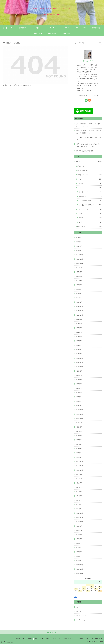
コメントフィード (81, 616)
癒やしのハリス (88, 61)
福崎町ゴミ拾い (69, 639)
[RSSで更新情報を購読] (89, 100)
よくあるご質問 (79, 639)
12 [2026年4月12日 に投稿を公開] (100, 587)
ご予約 (41, 639)
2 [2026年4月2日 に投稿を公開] (88, 585)
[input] (88, 43)
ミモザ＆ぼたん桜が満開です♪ (85, 151)
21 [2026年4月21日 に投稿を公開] (80, 591)
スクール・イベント (57, 639)
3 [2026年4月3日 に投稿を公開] (92, 585)
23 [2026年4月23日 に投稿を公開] (88, 591)
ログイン (78, 607)
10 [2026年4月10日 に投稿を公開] (92, 587)
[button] (100, 43)
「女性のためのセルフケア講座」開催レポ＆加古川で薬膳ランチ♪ (88, 132)
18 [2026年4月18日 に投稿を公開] (96, 589)
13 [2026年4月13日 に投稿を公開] (76, 589)
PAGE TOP (52, 632)
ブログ (47, 639)
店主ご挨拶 (29, 639)
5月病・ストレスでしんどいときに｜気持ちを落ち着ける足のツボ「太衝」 (88, 145)
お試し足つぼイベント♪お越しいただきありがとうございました (88, 125)
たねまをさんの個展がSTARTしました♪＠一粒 (88, 139)
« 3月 (76, 597)
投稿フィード (80, 611)
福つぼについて (20, 639)
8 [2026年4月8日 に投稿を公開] (84, 587)
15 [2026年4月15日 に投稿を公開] (84, 589)
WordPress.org (80, 620)
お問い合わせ (89, 639)
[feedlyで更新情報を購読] (86, 100)
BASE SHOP (99, 639)
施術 (36, 639)
